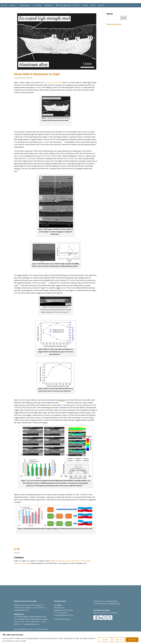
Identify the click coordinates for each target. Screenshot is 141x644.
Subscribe (101, 5)
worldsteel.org (98, 601)
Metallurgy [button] (27, 5)
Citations (17, 553)
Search (78, 5)
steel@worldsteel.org (21, 610)
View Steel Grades (115, 24)
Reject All (119, 640)
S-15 (60, 401)
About (15, 5)
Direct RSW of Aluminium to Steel (37, 74)
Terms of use (32, 629)
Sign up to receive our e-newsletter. (105, 613)
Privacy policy (43, 629)
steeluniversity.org (111, 601)
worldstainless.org (114, 604)
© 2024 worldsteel (20, 629)
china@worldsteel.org (31, 624)
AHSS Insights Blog (65, 5)
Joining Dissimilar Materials (23, 78)
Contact (93, 5)
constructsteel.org (100, 604)
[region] (70, 638)
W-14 (64, 401)
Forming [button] (39, 5)
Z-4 (61, 353)
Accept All (132, 640)
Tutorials (85, 5)
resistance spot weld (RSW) (53, 82)
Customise (105, 640)
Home (5, 5)
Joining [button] (51, 5)
